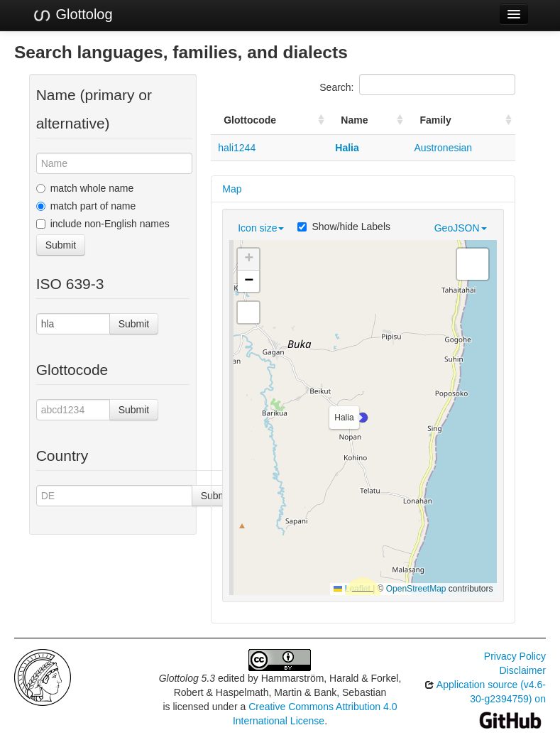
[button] (363, 418)
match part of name (86, 206)
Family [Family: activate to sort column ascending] (435, 120)
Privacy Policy (515, 656)
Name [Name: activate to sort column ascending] (354, 120)
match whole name (85, 188)
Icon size (261, 228)
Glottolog (72, 15)
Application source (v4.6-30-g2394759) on (485, 702)
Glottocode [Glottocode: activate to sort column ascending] (250, 120)
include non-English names (103, 224)
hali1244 (237, 148)
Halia (347, 148)
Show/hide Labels (344, 227)
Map (232, 189)
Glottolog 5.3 (187, 678)
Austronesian (443, 148)
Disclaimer (523, 670)
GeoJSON (461, 228)
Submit (61, 245)
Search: (417, 85)
